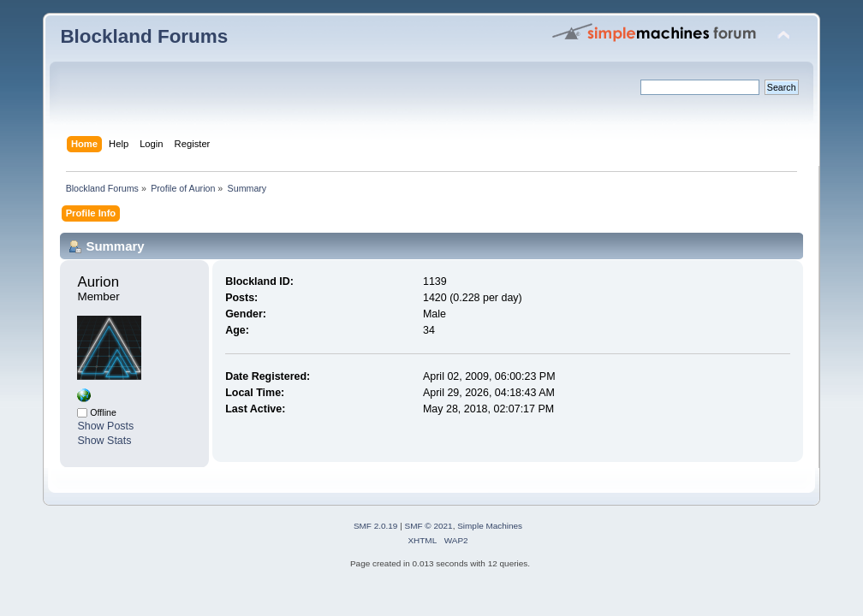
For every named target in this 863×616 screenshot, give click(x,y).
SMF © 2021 (429, 526)
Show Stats (104, 441)
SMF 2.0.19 (376, 526)
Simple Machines (490, 526)
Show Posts (105, 426)
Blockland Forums (144, 36)
